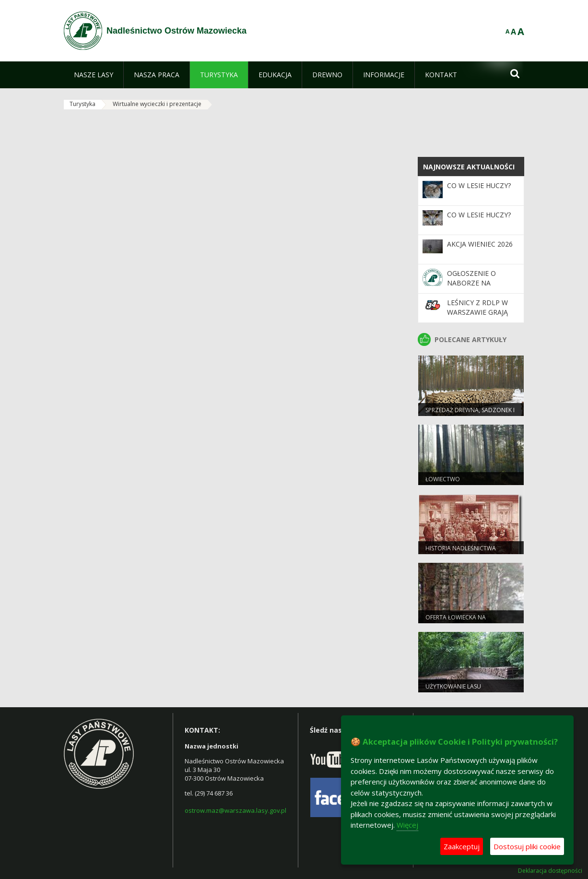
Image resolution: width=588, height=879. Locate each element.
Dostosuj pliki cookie (527, 846)
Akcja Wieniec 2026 (480, 244)
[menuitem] (94, 75)
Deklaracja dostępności (550, 871)
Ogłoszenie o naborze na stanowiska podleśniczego (475, 288)
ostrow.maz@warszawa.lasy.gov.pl (235, 810)
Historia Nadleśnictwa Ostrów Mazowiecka (461, 552)
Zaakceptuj (462, 846)
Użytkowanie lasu (453, 686)
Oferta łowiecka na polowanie (456, 621)
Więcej (407, 825)
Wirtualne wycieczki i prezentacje (157, 104)
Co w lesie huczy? (479, 185)
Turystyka (82, 104)
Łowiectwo (443, 479)
